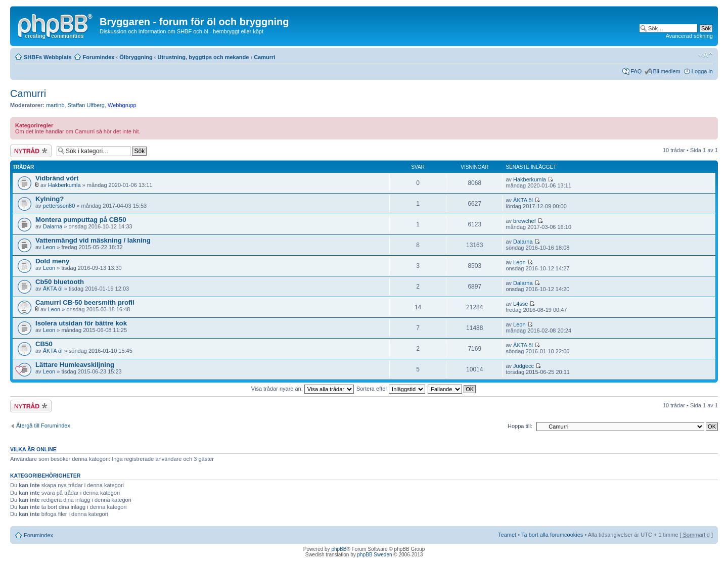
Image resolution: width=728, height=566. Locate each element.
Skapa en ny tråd (31, 151)
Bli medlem (666, 71)
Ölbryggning (136, 57)
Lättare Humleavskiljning (75, 365)
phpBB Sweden (375, 555)
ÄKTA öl (523, 200)
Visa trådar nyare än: (303, 389)
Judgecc (524, 366)
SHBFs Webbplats (48, 57)
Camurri (264, 57)
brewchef (525, 221)
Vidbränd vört (57, 178)
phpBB (339, 549)
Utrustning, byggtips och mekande (203, 57)
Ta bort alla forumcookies (552, 535)
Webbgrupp (122, 105)
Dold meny (52, 261)
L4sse (520, 304)
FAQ (636, 71)
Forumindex (99, 57)
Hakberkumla (64, 185)
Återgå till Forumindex (43, 426)
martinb (55, 105)
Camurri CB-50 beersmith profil (85, 302)
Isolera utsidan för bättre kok (81, 323)
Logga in (702, 71)
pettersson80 (59, 206)
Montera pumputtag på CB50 (81, 220)
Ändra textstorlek (706, 55)
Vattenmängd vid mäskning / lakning (93, 240)
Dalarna (53, 226)
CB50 (44, 344)
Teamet (507, 535)
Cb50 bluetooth (60, 282)
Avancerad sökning (689, 36)
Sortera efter (391, 389)
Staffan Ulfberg (86, 105)
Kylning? (50, 199)
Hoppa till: (520, 426)
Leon (49, 247)
